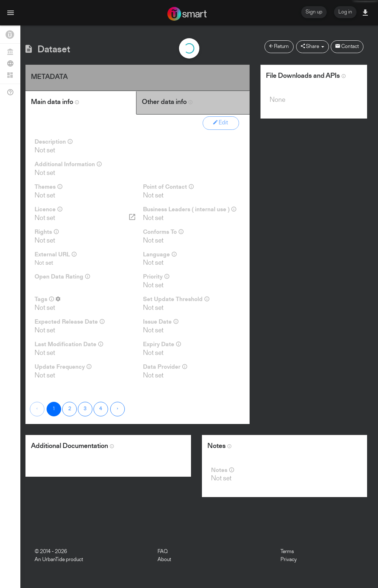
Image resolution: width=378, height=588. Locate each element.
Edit (221, 123)
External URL (55, 255)
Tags (47, 299)
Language (160, 255)
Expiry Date (162, 344)
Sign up (314, 12)
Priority (156, 277)
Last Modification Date (69, 344)
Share (313, 46)
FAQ (163, 552)
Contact (347, 46)
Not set (44, 263)
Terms (287, 552)
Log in (345, 12)
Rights (47, 232)
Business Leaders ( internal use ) (190, 209)
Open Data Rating (62, 277)
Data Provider (165, 367)
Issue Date (161, 322)
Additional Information (68, 164)
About (164, 560)
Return (279, 46)
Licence (48, 209)
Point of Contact (168, 187)
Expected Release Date (69, 322)
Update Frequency (63, 367)
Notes (222, 470)
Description (53, 142)
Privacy (289, 560)
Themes (48, 187)
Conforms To (163, 232)
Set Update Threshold (176, 299)
